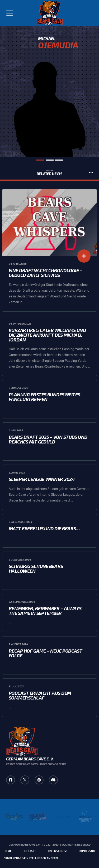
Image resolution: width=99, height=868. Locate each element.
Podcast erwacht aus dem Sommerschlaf (40, 695)
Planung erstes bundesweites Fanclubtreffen (44, 397)
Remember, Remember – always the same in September (45, 611)
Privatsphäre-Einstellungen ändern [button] (31, 858)
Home (8, 851)
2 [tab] (50, 160)
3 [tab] (59, 160)
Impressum (87, 851)
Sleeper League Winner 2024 (42, 479)
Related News (49, 172)
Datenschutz (57, 851)
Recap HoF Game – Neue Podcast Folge (45, 653)
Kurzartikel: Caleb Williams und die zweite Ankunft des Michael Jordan (47, 335)
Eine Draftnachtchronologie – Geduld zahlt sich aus (45, 273)
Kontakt (30, 851)
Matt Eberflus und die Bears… (44, 528)
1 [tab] (40, 160)
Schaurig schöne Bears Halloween (36, 568)
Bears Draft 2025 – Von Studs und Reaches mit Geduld (48, 439)
